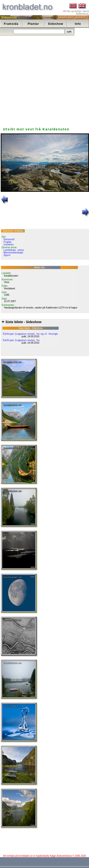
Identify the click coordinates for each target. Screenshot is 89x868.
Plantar (33, 24)
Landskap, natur (14, 250)
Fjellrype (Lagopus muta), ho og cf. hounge (30, 334)
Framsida (11, 24)
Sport (7, 255)
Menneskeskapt (13, 253)
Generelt (9, 239)
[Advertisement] (44, 80)
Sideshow (56, 24)
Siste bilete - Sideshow (23, 322)
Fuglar (8, 242)
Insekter (9, 245)
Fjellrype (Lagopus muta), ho (21, 340)
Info (78, 24)
